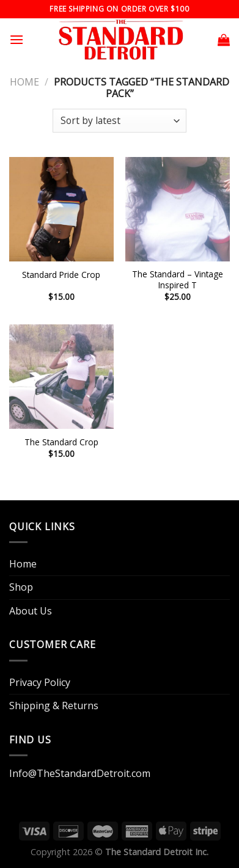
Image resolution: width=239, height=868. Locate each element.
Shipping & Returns (54, 706)
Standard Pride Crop (61, 275)
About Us (31, 611)
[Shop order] (119, 121)
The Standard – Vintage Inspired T (178, 279)
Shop (21, 587)
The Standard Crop (61, 442)
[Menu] (17, 39)
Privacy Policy (40, 682)
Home (24, 82)
